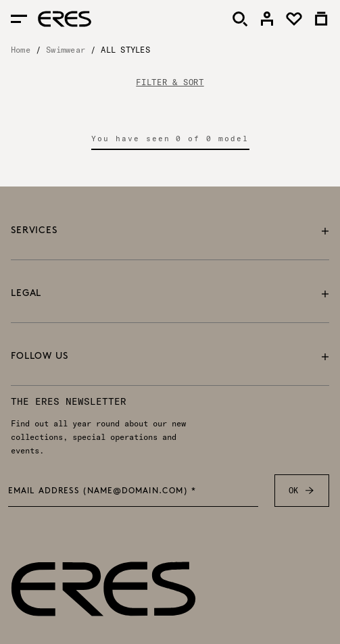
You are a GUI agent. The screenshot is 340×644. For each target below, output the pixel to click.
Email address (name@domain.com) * (102, 491)
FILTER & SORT (170, 82)
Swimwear (66, 50)
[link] (267, 19)
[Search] (240, 19)
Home (21, 50)
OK (302, 491)
